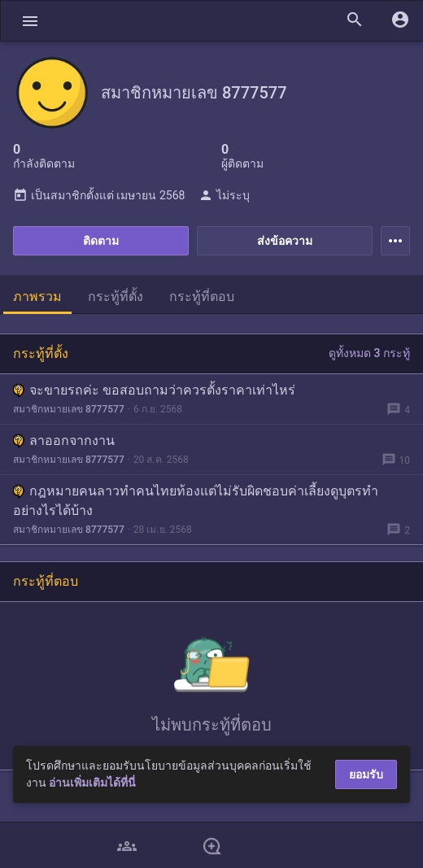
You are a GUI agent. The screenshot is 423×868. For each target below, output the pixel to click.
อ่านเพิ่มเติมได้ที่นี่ (92, 783)
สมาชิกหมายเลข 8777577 (69, 409)
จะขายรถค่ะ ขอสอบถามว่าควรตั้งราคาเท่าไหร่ (154, 390)
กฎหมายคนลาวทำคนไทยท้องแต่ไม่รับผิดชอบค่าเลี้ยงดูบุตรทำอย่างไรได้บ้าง (196, 501)
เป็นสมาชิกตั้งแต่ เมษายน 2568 (99, 195)
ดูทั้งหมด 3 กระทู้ (369, 353)
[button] (30, 21)
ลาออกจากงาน (64, 441)
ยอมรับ (366, 774)
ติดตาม (101, 241)
